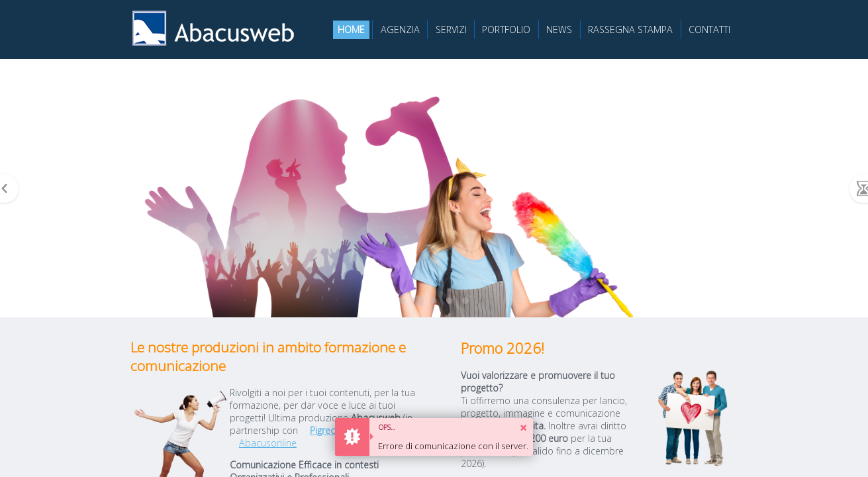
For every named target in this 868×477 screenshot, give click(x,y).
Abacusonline (268, 443)
